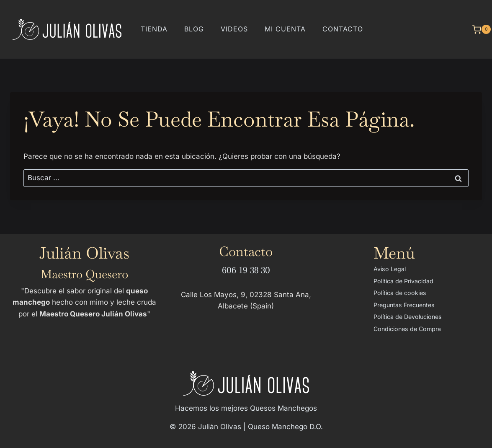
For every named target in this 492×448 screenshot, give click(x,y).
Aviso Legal (390, 269)
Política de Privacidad (403, 281)
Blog (194, 29)
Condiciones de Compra (407, 329)
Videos (234, 29)
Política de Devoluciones (408, 317)
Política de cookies (400, 293)
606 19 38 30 (246, 270)
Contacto (343, 29)
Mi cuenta (285, 29)
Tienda (154, 29)
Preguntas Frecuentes (404, 305)
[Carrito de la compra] (477, 29)
